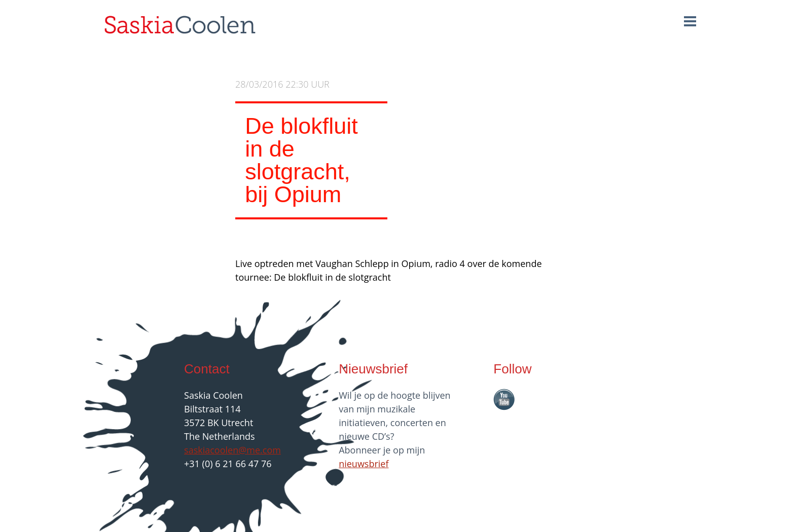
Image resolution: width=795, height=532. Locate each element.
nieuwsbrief (364, 464)
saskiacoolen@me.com (232, 450)
